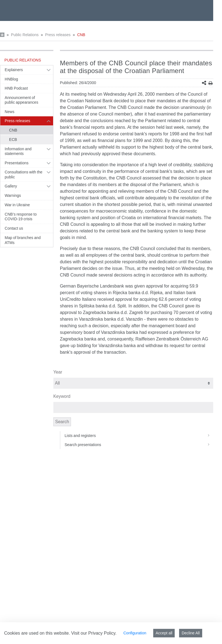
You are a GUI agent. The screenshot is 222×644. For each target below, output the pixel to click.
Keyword (62, 396)
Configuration (135, 633)
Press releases (58, 35)
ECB (13, 139)
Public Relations (25, 35)
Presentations (17, 163)
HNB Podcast (16, 88)
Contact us (14, 228)
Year (58, 372)
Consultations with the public (24, 175)
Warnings (13, 195)
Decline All (191, 633)
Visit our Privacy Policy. (94, 633)
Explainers (14, 70)
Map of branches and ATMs (23, 240)
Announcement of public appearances (21, 100)
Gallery (11, 186)
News (9, 112)
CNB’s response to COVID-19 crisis (21, 217)
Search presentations (139, 445)
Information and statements (18, 151)
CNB (81, 35)
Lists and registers (139, 436)
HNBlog (11, 79)
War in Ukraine (17, 205)
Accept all (164, 633)
